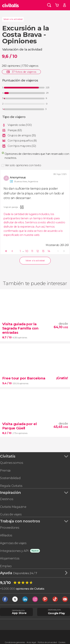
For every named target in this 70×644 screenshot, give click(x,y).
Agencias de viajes (13, 543)
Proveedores (9, 528)
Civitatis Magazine (13, 507)
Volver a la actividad (13, 19)
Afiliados (6, 535)
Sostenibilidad (10, 478)
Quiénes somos (12, 463)
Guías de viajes (11, 514)
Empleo (6, 566)
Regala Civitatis (11, 486)
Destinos (6, 499)
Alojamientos (10, 558)
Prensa (5, 470)
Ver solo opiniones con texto (23, 165)
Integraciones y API (14, 551)
